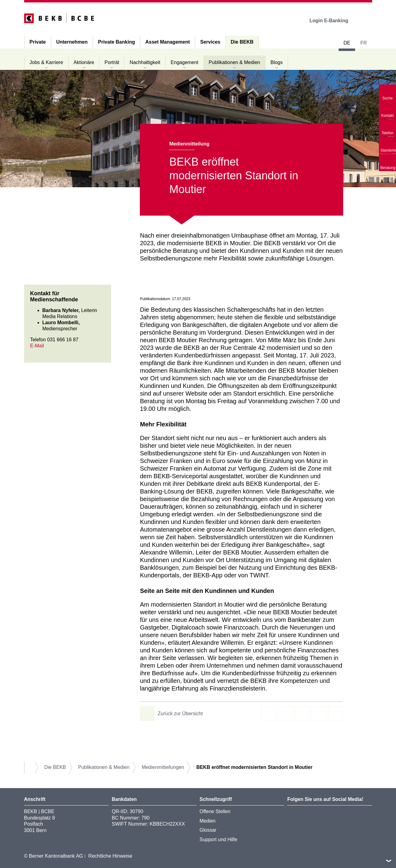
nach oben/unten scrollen (389, 861)
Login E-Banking (333, 21)
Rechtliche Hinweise (110, 856)
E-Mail (37, 346)
